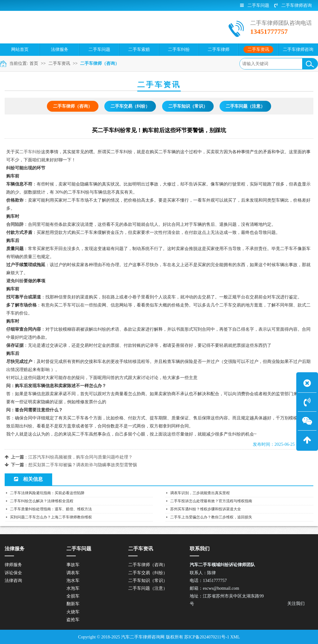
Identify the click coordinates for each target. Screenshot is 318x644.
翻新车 (73, 604)
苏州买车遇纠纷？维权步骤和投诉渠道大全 (206, 509)
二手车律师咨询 (293, 5)
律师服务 (13, 565)
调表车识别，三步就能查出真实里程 (200, 493)
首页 (34, 63)
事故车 (73, 565)
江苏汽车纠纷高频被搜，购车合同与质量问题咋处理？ (80, 457)
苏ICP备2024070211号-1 (207, 637)
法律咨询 (13, 581)
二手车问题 (255, 5)
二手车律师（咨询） (100, 63)
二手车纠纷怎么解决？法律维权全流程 (42, 501)
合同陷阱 (15, 224)
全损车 (73, 596)
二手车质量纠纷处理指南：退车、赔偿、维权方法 (51, 509)
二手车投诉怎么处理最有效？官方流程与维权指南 (211, 501)
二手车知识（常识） (188, 106)
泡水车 (73, 581)
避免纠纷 (15, 281)
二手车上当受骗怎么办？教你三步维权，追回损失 (211, 517)
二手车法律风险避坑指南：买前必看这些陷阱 (47, 493)
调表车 (73, 573)
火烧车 (73, 612)
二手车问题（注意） (245, 106)
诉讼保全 (13, 573)
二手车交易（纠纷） (130, 106)
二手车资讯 (59, 63)
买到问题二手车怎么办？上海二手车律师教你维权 (51, 517)
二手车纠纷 (30, 152)
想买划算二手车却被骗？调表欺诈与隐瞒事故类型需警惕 (83, 465)
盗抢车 (73, 620)
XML (235, 637)
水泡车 (73, 588)
